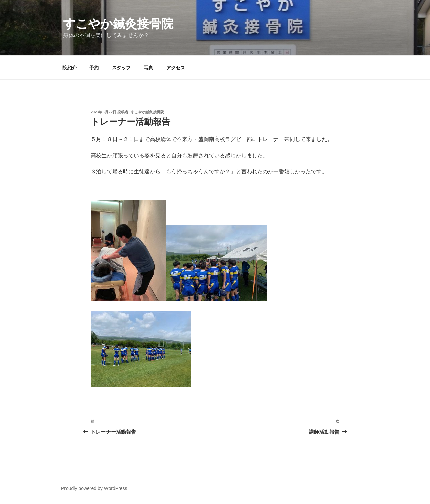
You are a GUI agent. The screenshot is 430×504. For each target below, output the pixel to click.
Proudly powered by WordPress (94, 488)
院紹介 (70, 68)
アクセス (176, 68)
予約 (94, 68)
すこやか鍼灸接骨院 (118, 24)
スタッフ (121, 68)
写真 (148, 68)
